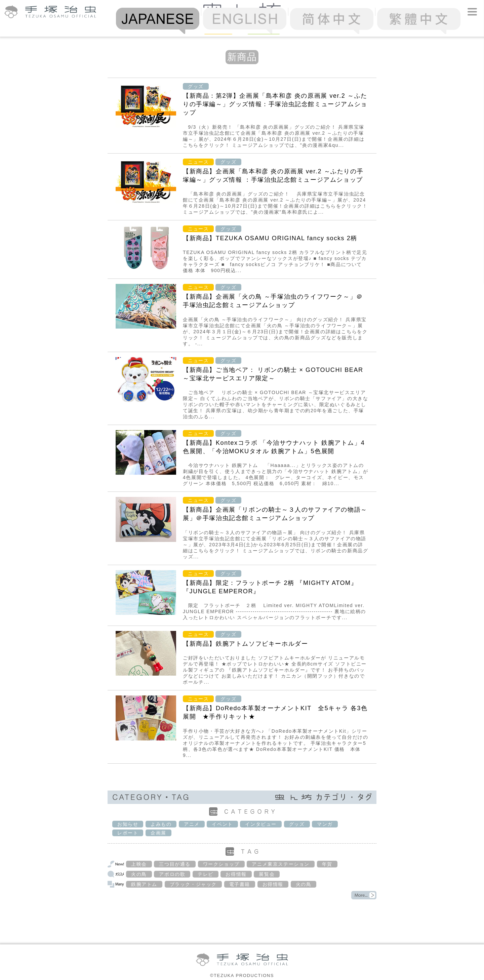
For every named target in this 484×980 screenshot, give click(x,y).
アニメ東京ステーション (281, 864)
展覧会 (267, 874)
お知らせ (128, 824)
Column (264, 29)
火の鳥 (139, 874)
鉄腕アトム (144, 884)
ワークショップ (221, 864)
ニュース (198, 162)
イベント (222, 824)
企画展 (158, 833)
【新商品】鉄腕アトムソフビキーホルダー (245, 644)
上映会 (139, 864)
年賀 (327, 864)
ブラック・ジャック (193, 884)
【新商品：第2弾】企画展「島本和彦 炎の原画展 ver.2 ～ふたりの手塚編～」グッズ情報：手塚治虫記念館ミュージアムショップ (275, 104)
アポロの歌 (172, 874)
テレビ (206, 874)
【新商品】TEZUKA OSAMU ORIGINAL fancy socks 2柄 (270, 238)
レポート (128, 833)
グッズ (196, 86)
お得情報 (236, 874)
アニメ (192, 824)
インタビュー (261, 824)
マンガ (325, 824)
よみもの (161, 824)
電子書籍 (240, 884)
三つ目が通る (175, 864)
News (218, 29)
